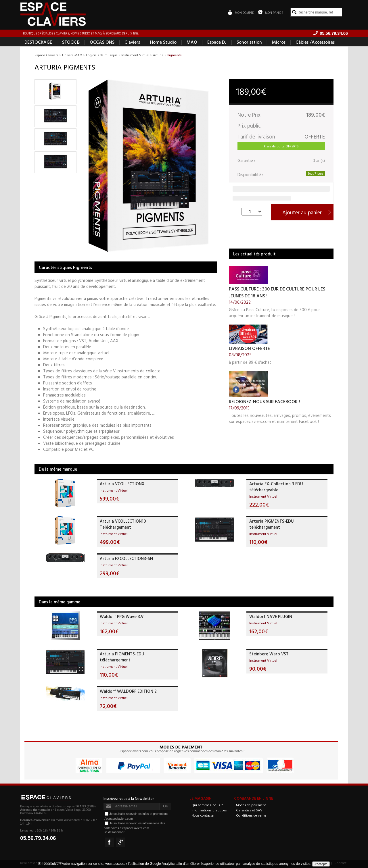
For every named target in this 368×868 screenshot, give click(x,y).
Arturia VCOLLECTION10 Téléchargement (123, 524)
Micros (279, 42)
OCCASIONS (102, 42)
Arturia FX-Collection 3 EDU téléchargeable (276, 487)
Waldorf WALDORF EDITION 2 (128, 691)
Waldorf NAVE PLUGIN (271, 616)
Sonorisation (249, 42)
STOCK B (71, 42)
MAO (192, 42)
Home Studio (163, 42)
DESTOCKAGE (38, 42)
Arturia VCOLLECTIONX (122, 484)
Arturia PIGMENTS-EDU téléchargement (272, 524)
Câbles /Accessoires (315, 42)
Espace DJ (217, 42)
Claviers (132, 42)
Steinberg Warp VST (269, 654)
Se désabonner (114, 832)
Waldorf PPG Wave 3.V (122, 616)
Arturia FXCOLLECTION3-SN (126, 558)
